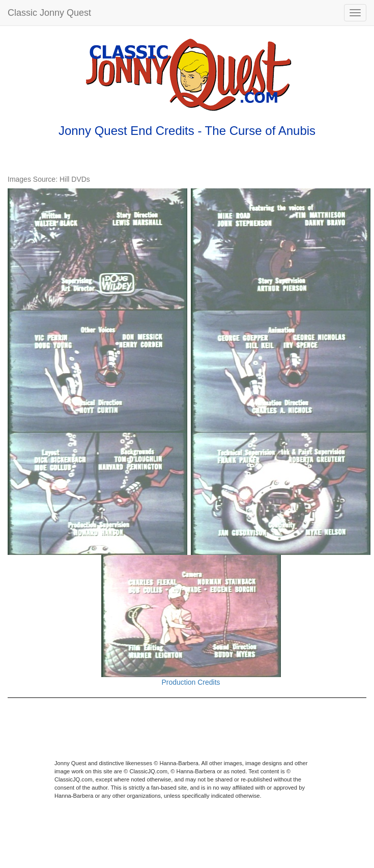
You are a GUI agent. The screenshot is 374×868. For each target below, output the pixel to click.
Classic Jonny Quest (49, 13)
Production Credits (191, 682)
